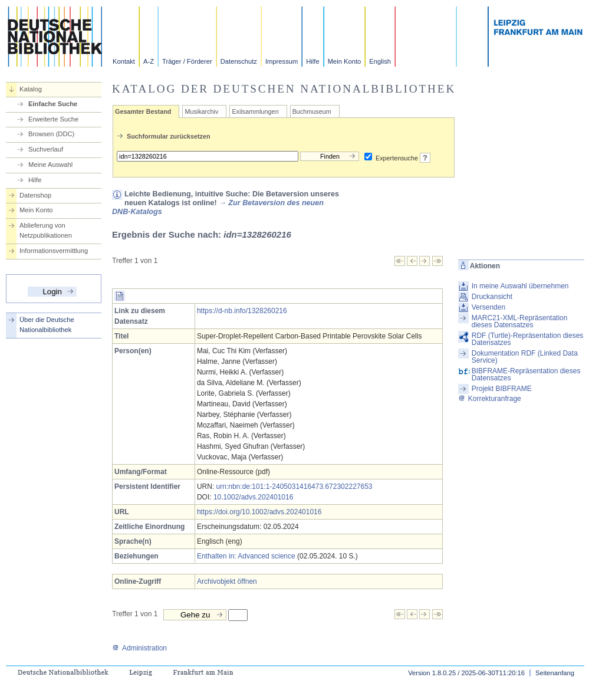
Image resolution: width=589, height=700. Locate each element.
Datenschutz (239, 61)
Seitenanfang (555, 673)
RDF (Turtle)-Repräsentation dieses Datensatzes (528, 339)
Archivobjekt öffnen (227, 581)
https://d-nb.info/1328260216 (242, 311)
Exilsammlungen (255, 111)
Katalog (31, 89)
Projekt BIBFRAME (502, 389)
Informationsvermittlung (54, 251)
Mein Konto (345, 61)
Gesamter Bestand (143, 111)
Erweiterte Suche (53, 119)
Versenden (488, 307)
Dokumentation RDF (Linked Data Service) (525, 357)
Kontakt (124, 61)
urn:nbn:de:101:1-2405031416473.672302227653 (294, 487)
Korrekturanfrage (490, 399)
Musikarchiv (201, 111)
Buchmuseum (312, 111)
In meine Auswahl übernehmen (520, 286)
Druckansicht (492, 297)
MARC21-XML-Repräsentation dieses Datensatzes (520, 321)
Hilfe (312, 61)
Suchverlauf (46, 149)
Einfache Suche (53, 104)
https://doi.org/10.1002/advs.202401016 (259, 512)
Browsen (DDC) (51, 134)
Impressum (282, 61)
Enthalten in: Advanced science (246, 556)
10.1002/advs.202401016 (253, 497)
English (380, 61)
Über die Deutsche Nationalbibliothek (47, 325)
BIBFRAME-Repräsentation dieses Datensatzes (526, 374)
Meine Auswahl (50, 165)
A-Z (149, 61)
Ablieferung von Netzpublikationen (46, 230)
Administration (139, 648)
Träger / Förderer (187, 61)
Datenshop (35, 195)
